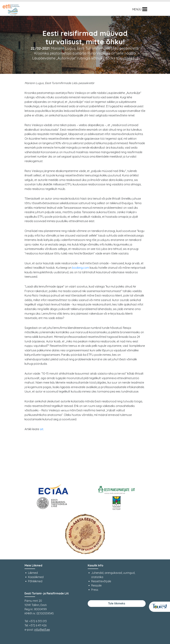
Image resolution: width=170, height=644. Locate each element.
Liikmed (33, 573)
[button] (137, 9)
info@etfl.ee (42, 630)
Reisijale (96, 585)
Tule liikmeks (117, 603)
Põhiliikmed (35, 581)
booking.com (81, 268)
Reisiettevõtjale (101, 581)
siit (42, 429)
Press (95, 590)
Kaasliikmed (36, 577)
